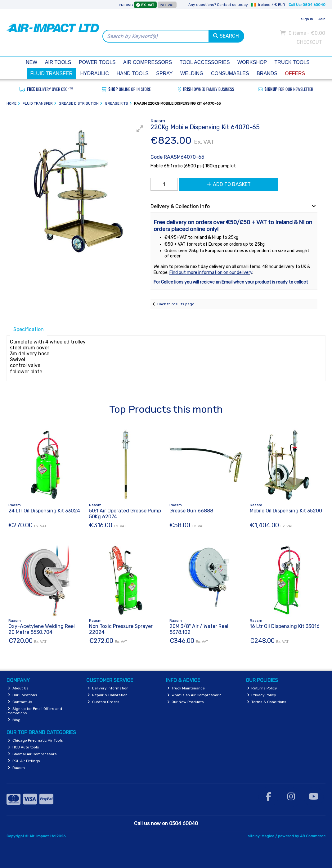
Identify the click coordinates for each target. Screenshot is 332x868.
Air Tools (58, 62)
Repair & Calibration (108, 695)
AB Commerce (313, 836)
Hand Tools (132, 73)
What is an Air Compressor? (194, 695)
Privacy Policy (262, 695)
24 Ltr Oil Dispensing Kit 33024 (44, 511)
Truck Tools (292, 62)
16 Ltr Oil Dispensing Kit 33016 (285, 626)
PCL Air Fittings (24, 761)
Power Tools (97, 62)
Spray (164, 73)
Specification (29, 329)
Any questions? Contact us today (218, 5)
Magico (268, 836)
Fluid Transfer (51, 73)
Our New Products (186, 702)
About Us (18, 688)
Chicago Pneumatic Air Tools (35, 740)
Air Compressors (148, 62)
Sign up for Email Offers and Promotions (34, 711)
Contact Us (20, 702)
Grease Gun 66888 (191, 511)
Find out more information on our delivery (211, 273)
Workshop (252, 62)
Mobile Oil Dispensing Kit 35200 (286, 511)
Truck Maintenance (186, 688)
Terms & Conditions (267, 702)
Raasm (16, 768)
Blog (14, 720)
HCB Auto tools (23, 747)
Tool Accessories (205, 62)
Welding (192, 73)
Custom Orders (103, 702)
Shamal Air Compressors (32, 754)
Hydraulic (95, 73)
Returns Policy (262, 688)
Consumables (230, 73)
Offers (295, 73)
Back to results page (176, 304)
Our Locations (22, 695)
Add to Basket (229, 184)
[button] (140, 129)
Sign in (307, 19)
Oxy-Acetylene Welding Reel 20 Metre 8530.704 (42, 629)
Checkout (309, 42)
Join (322, 19)
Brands (267, 73)
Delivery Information (108, 688)
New (31, 62)
